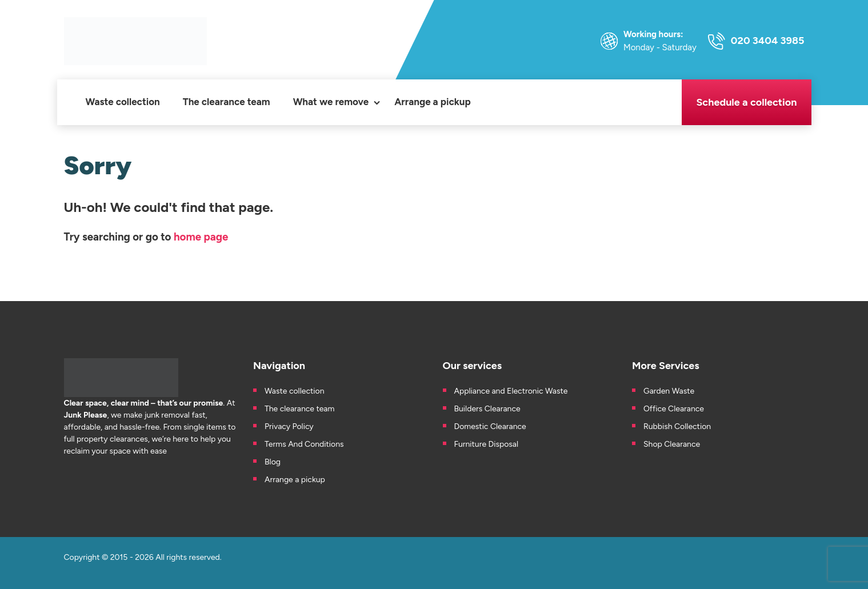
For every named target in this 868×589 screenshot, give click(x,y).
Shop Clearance (672, 444)
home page (201, 237)
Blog (273, 462)
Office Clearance (674, 409)
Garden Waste (670, 391)
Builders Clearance (487, 409)
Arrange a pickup (433, 102)
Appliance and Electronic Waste (512, 391)
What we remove (331, 102)
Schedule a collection (746, 102)
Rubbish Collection (677, 426)
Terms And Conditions (304, 444)
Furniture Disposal (487, 444)
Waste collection (123, 102)
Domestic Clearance (490, 426)
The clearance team (227, 102)
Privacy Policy (289, 426)
